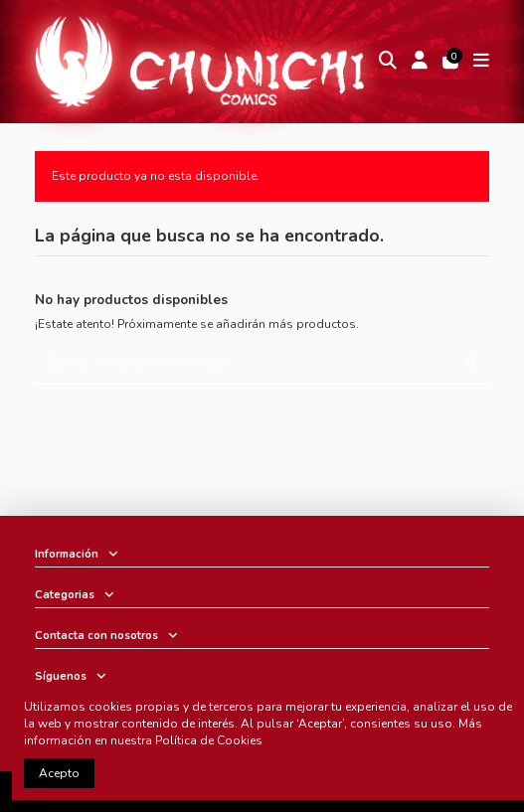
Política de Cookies (209, 740)
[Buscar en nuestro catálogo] (471, 363)
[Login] (419, 62)
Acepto (59, 773)
